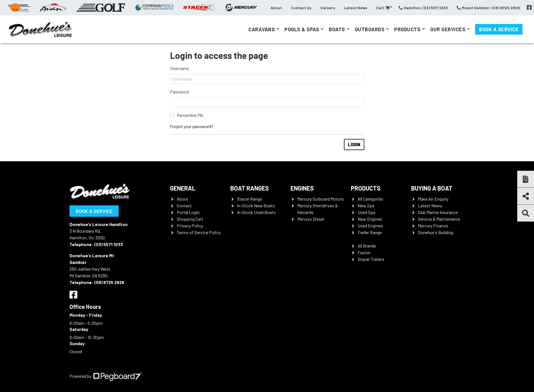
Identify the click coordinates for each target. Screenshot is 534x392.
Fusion (364, 252)
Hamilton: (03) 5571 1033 (423, 8)
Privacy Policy (190, 226)
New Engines (370, 219)
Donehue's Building (435, 232)
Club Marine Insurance (438, 212)
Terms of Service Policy (199, 232)
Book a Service (499, 29)
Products (407, 29)
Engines (302, 188)
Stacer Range (249, 199)
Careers (328, 8)
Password (179, 92)
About (276, 8)
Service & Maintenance (439, 219)
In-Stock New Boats (256, 205)
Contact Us (301, 8)
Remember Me (190, 115)
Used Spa (366, 212)
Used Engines (370, 226)
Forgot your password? (192, 126)
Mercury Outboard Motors (321, 199)
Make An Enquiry (433, 199)
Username (179, 68)
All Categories (370, 199)
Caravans (262, 29)
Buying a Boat (432, 188)
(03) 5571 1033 (109, 244)
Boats (337, 29)
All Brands (367, 246)
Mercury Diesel (311, 219)
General (183, 188)
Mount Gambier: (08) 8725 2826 (488, 8)
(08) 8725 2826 (109, 282)
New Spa (366, 205)
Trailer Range (370, 232)
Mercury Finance (433, 226)
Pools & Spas (302, 29)
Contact (184, 205)
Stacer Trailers (371, 259)
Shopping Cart (190, 219)
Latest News (356, 8)
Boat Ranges (250, 188)
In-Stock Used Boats (256, 212)
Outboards (370, 29)
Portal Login (188, 212)
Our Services (448, 29)
